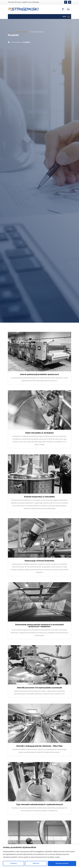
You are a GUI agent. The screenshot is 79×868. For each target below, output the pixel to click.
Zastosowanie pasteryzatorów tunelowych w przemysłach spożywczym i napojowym (39, 626)
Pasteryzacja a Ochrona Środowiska (39, 561)
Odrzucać (36, 863)
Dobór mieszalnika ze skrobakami (39, 433)
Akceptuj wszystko (62, 863)
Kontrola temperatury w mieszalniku (39, 497)
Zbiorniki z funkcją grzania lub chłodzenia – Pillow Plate (39, 746)
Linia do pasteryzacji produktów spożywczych (39, 375)
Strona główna (16, 42)
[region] (39, 856)
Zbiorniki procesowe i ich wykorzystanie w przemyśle (39, 688)
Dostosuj (14, 863)
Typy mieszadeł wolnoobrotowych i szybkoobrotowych (39, 805)
